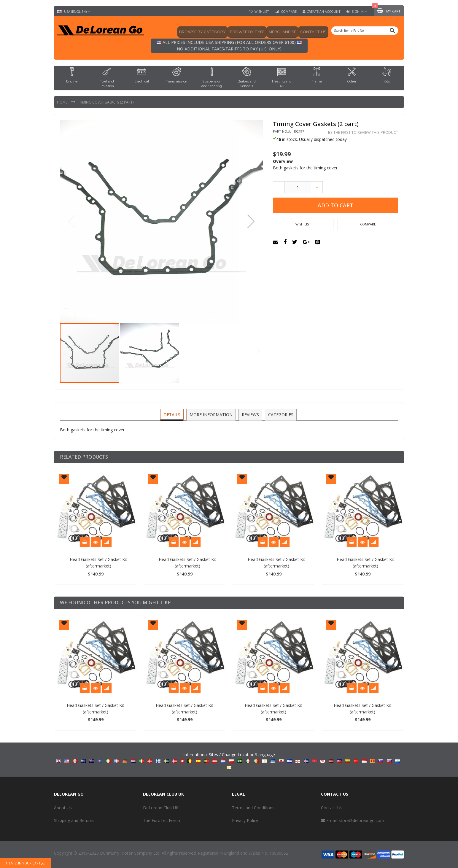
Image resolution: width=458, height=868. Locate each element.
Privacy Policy (245, 820)
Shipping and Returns (74, 820)
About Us (63, 808)
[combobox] (365, 31)
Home (63, 102)
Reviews (250, 414)
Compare (288, 12)
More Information (211, 414)
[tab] (173, 415)
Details (173, 414)
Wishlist (262, 12)
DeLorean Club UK (161, 808)
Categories (280, 414)
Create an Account (324, 12)
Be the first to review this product (363, 132)
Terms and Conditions (253, 808)
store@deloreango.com (361, 820)
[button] (251, 221)
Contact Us (332, 808)
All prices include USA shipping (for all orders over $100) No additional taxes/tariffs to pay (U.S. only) (229, 46)
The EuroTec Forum (162, 820)
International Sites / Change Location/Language (229, 760)
